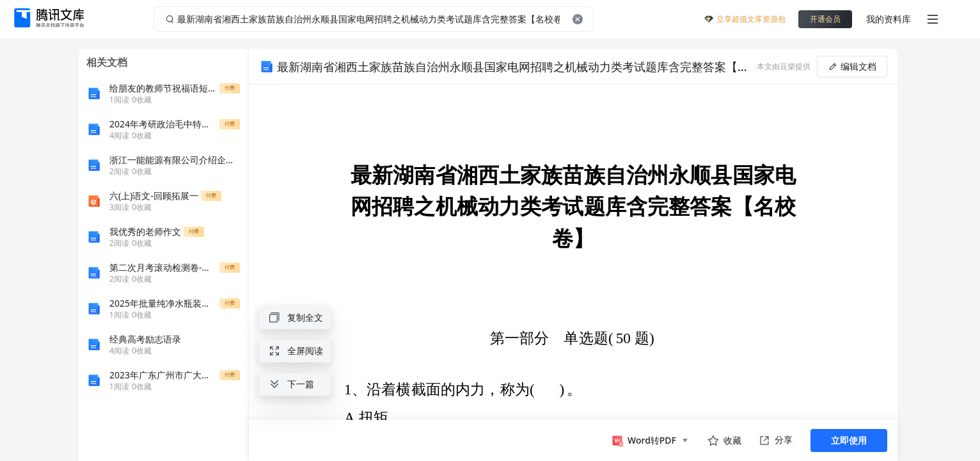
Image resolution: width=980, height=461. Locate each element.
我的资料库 (889, 19)
